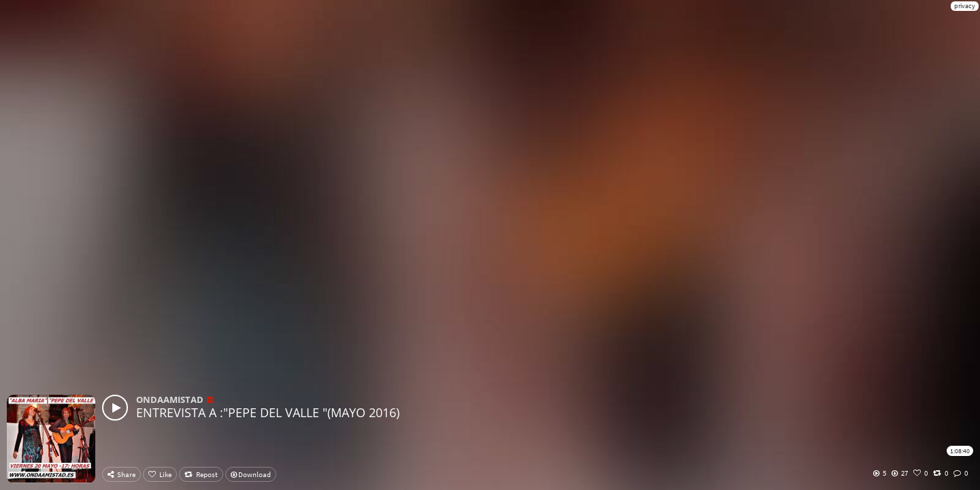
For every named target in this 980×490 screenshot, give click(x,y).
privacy (965, 6)
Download (251, 474)
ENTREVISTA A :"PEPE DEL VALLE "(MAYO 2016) (268, 412)
